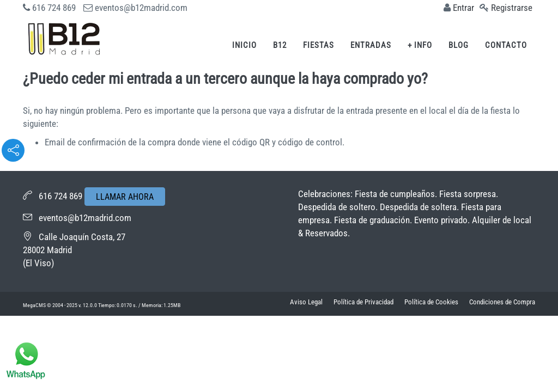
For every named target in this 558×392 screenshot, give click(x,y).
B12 (280, 45)
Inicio (244, 45)
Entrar (463, 8)
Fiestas (319, 45)
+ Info (420, 45)
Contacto (506, 45)
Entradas (371, 45)
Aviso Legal (306, 302)
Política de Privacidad (363, 302)
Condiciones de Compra (502, 302)
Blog (459, 45)
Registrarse (512, 8)
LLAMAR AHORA (125, 197)
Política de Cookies (431, 302)
